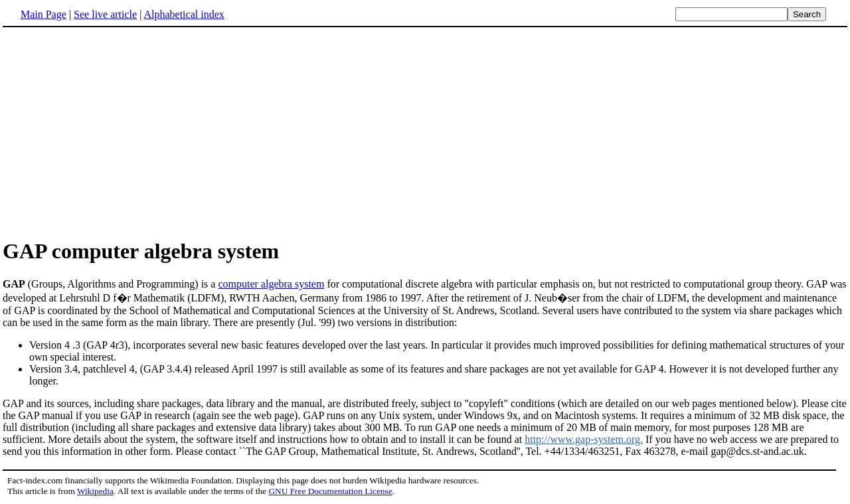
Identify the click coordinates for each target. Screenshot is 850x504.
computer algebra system (271, 284)
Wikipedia (95, 491)
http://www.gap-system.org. (584, 439)
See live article (105, 14)
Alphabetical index (184, 14)
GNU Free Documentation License (330, 491)
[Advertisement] (425, 132)
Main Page (43, 14)
